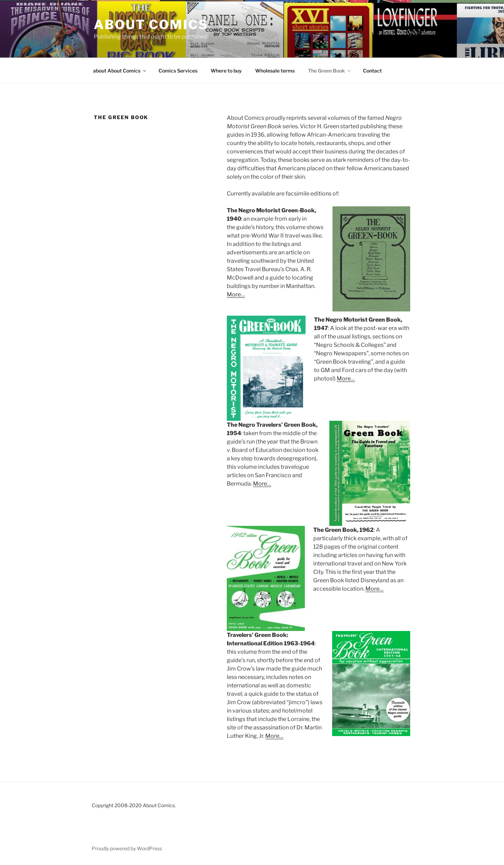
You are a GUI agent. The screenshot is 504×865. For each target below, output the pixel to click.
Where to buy (226, 71)
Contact (372, 71)
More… (236, 294)
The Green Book (330, 71)
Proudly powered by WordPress (127, 848)
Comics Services (178, 71)
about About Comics (120, 71)
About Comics (151, 25)
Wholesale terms (275, 71)
